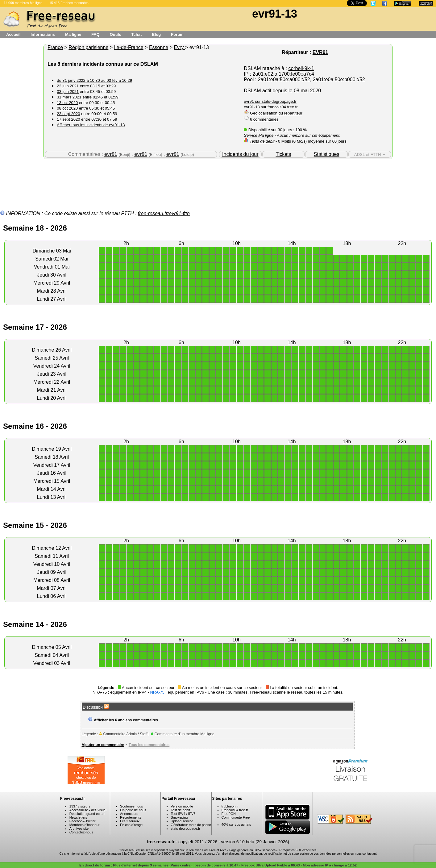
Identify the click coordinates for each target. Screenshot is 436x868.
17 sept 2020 (68, 119)
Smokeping (179, 817)
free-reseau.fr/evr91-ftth (164, 213)
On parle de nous (133, 810)
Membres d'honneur (85, 825)
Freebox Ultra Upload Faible (264, 865)
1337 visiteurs (80, 806)
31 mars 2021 (69, 97)
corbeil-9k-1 (301, 68)
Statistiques (327, 154)
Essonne (159, 47)
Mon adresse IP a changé (323, 865)
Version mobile (182, 806)
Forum (177, 34)
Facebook (77, 821)
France (55, 47)
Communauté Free (236, 817)
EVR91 (320, 52)
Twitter (90, 821)
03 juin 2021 (68, 92)
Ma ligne (73, 34)
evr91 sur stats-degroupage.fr (270, 101)
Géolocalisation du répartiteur (276, 113)
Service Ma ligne (259, 135)
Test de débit (180, 810)
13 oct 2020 (67, 103)
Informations (43, 34)
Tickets (283, 154)
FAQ (96, 34)
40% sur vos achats (236, 824)
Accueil (13, 34)
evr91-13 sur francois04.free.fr (271, 107)
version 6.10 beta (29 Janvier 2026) (255, 842)
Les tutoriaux (130, 821)
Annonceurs (129, 814)
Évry (179, 47)
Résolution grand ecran (87, 814)
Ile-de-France (129, 47)
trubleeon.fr (230, 806)
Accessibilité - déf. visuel (88, 810)
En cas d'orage (131, 825)
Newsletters (78, 817)
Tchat (137, 34)
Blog (156, 34)
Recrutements (131, 817)
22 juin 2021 (68, 86)
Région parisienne (88, 47)
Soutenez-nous (131, 806)
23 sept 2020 (68, 114)
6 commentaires (264, 119)
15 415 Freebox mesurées (69, 3)
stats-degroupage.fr (185, 828)
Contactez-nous (81, 832)
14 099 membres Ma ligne (23, 3)
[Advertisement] (218, 179)
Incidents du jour (240, 154)
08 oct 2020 (67, 108)
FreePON (229, 814)
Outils (116, 34)
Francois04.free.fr (235, 810)
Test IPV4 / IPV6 (183, 814)
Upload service (182, 821)
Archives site (79, 828)
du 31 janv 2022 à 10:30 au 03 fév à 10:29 (94, 80)
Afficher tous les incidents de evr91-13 (91, 125)
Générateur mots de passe (191, 825)
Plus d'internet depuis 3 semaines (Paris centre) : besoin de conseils (169, 865)
